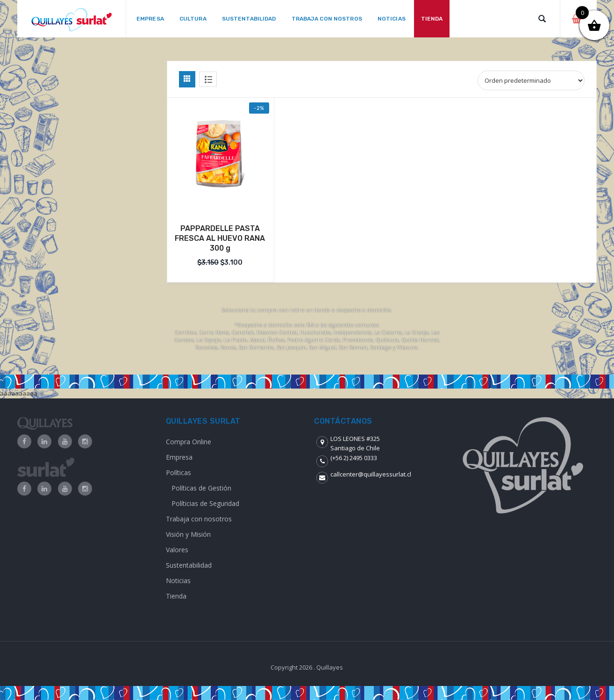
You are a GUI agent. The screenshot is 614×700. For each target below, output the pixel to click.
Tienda (176, 596)
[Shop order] (531, 80)
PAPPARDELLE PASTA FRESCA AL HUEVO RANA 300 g (220, 238)
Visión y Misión (188, 534)
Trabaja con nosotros (199, 519)
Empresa (179, 457)
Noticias (178, 581)
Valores (177, 550)
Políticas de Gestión (201, 488)
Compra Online (189, 442)
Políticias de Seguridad (205, 503)
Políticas (178, 473)
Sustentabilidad (189, 565)
